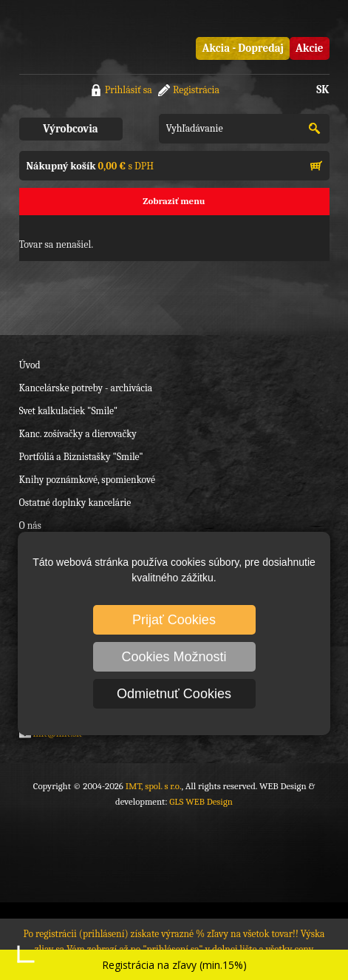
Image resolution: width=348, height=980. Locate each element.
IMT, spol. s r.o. (78, 37)
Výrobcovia (70, 129)
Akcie (309, 48)
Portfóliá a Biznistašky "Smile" (81, 457)
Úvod (30, 365)
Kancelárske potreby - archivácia (86, 388)
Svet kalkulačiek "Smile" (69, 411)
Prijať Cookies (174, 620)
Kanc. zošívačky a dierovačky (78, 434)
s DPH (90, 166)
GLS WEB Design (201, 801)
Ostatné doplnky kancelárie (75, 503)
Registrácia (196, 90)
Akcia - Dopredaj (243, 48)
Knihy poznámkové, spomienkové (88, 480)
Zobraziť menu (174, 201)
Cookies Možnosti (174, 657)
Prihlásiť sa (129, 90)
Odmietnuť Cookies (174, 694)
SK (323, 89)
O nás (30, 526)
